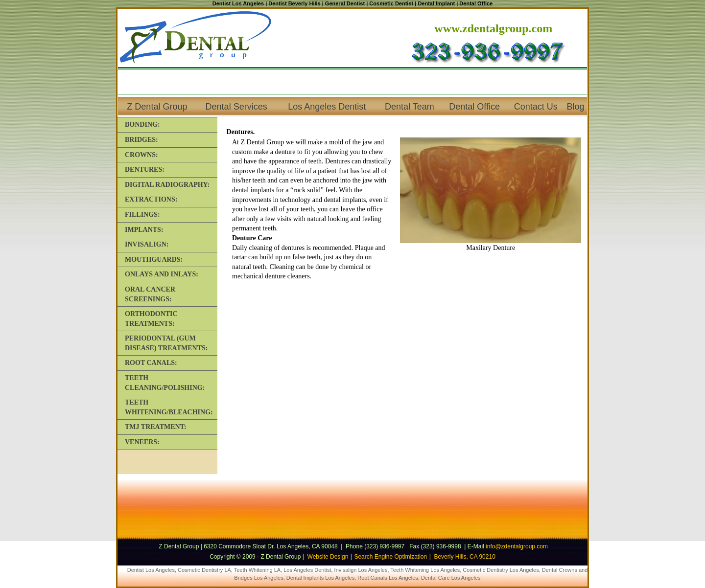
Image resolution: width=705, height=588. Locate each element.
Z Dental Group (157, 107)
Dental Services (236, 107)
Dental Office (474, 107)
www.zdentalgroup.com (493, 28)
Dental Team (410, 107)
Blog (576, 107)
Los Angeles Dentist (327, 107)
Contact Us (536, 107)
